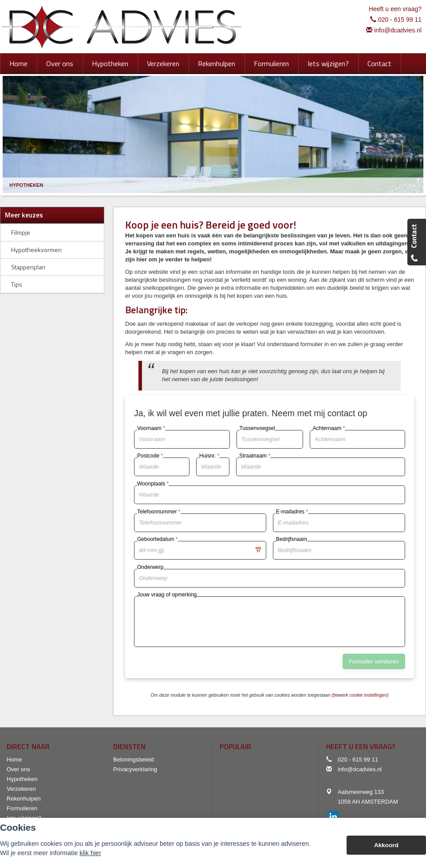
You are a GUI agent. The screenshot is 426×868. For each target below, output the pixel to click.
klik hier (90, 853)
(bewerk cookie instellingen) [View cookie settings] (360, 695)
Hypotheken (26, 185)
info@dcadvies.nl (398, 30)
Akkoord (386, 845)
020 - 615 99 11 (400, 20)
